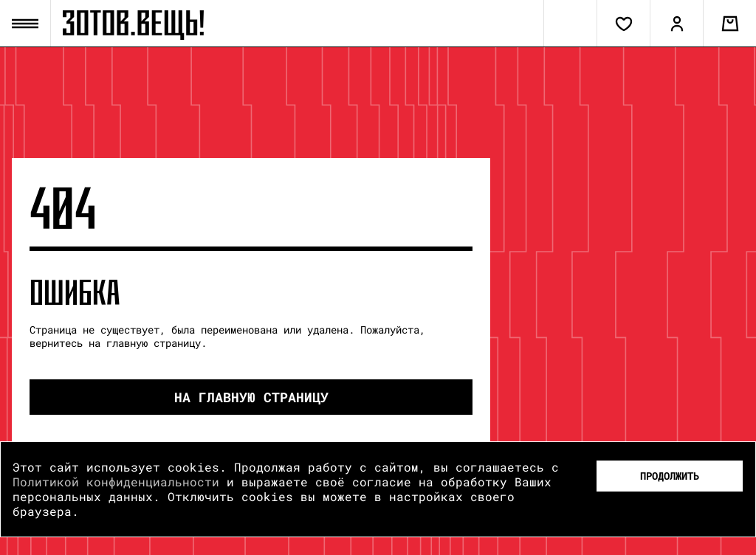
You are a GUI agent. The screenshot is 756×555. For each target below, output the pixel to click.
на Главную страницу (251, 397)
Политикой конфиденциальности (116, 482)
